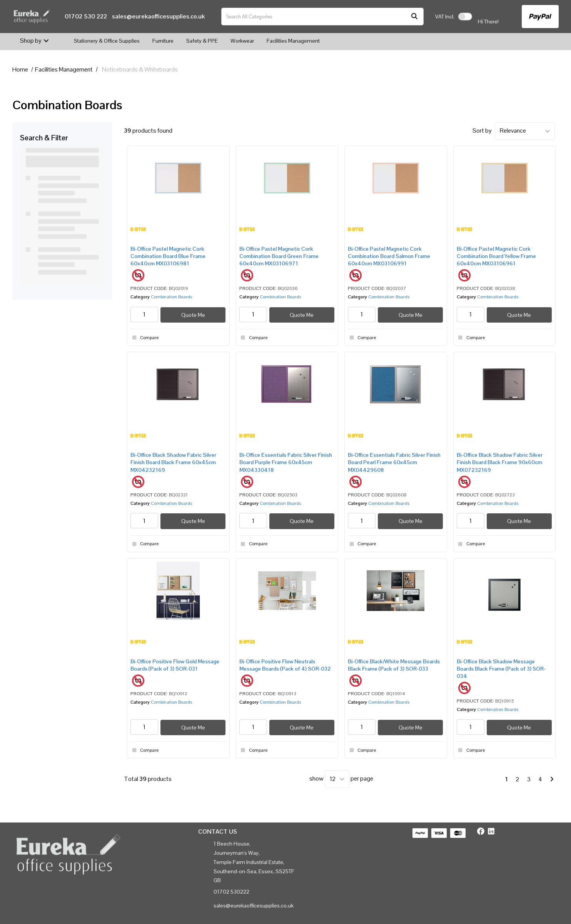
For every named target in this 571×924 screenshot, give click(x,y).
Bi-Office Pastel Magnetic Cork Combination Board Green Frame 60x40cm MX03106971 (279, 256)
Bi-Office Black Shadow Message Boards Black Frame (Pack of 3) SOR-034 (501, 669)
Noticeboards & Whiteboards (140, 69)
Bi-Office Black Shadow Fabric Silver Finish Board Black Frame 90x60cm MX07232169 (500, 462)
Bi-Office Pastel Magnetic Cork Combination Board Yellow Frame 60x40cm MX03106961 (496, 256)
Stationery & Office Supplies (107, 41)
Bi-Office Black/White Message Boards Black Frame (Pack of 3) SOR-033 (394, 665)
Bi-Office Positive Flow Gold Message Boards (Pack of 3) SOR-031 (175, 665)
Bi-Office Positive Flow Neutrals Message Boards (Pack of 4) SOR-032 (285, 665)
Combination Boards (171, 297)
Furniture (163, 41)
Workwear (242, 41)
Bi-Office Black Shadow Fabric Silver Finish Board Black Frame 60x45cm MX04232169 (173, 462)
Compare (144, 338)
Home (20, 69)
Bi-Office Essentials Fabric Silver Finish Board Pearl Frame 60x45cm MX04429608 (394, 462)
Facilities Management (293, 41)
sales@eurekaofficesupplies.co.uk (158, 16)
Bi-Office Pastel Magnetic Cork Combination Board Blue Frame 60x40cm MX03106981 (168, 256)
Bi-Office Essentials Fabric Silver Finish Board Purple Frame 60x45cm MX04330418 (286, 462)
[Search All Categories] (322, 17)
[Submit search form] (414, 17)
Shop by (31, 41)
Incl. (445, 17)
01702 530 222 (86, 16)
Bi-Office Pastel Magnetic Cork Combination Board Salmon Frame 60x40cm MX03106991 (389, 256)
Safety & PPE (202, 41)
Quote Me (193, 315)
